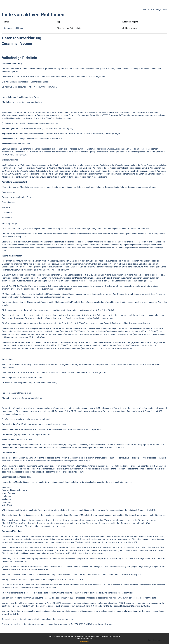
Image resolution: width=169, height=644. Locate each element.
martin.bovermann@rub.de (30, 102)
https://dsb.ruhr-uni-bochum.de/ (43, 87)
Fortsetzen (84, 642)
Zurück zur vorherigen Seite (155, 10)
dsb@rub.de (23, 87)
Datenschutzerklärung (85, 638)
